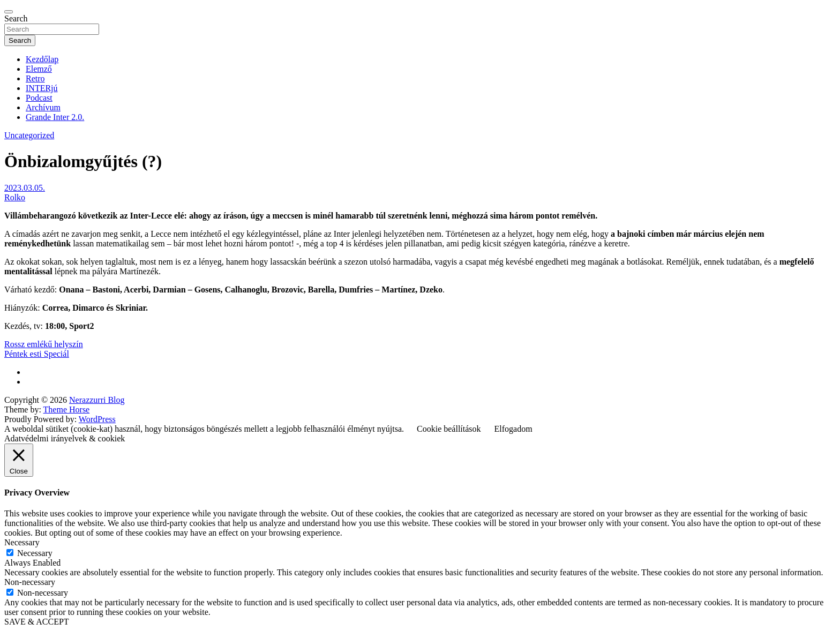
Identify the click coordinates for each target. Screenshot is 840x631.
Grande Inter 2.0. (55, 117)
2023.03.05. (25, 188)
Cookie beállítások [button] (449, 429)
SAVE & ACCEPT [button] (37, 622)
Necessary (35, 553)
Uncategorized (29, 135)
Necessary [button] (22, 542)
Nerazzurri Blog (97, 400)
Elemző (39, 69)
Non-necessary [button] (30, 582)
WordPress (97, 419)
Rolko (15, 197)
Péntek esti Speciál (37, 354)
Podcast (39, 98)
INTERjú (42, 88)
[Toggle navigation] (9, 12)
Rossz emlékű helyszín (44, 344)
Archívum (43, 107)
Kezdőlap (42, 59)
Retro (35, 78)
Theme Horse (67, 410)
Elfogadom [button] (513, 429)
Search (16, 18)
